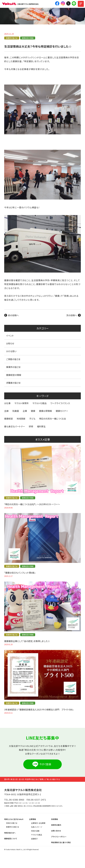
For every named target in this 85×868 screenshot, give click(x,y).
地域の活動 (35, 831)
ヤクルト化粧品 (39, 403)
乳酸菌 (16, 411)
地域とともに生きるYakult (14, 819)
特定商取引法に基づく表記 (61, 842)
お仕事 (7, 403)
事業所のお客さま (13, 827)
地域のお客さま (12, 823)
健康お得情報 (45, 411)
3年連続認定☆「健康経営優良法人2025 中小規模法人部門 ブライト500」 (39, 709)
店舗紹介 (34, 839)
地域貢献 (21, 419)
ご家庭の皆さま (13, 359)
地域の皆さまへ (10, 833)
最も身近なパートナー (15, 426)
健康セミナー (62, 411)
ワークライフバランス (60, 403)
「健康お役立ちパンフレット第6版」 (20, 573)
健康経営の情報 (28, 38)
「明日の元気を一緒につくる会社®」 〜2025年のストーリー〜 (32, 504)
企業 (25, 411)
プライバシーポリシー (59, 837)
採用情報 (55, 819)
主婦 (6, 411)
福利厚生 (41, 426)
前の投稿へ (13, 315)
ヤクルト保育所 (21, 403)
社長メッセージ (37, 827)
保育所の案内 (56, 825)
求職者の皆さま (13, 383)
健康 (33, 411)
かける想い (11, 351)
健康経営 (9, 419)
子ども (32, 419)
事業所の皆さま (12, 38)
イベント (10, 336)
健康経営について (11, 839)
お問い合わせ (56, 831)
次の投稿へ (72, 315)
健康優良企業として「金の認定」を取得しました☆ (27, 641)
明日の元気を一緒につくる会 (53, 419)
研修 (31, 426)
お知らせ (10, 343)
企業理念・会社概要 (38, 823)
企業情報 (33, 819)
